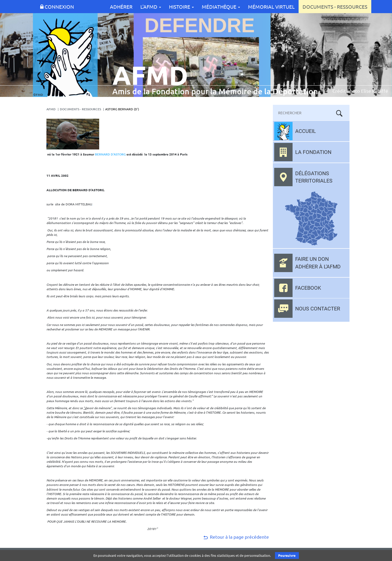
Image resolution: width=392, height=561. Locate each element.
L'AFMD (151, 7)
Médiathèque (221, 7)
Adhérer (121, 7)
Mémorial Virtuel (271, 7)
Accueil (306, 131)
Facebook (308, 288)
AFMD (51, 109)
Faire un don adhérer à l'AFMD (318, 263)
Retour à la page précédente (236, 537)
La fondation (313, 152)
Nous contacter (318, 309)
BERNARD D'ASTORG (110, 154)
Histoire (181, 7)
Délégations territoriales (314, 177)
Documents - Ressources (335, 7)
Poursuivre (287, 555)
